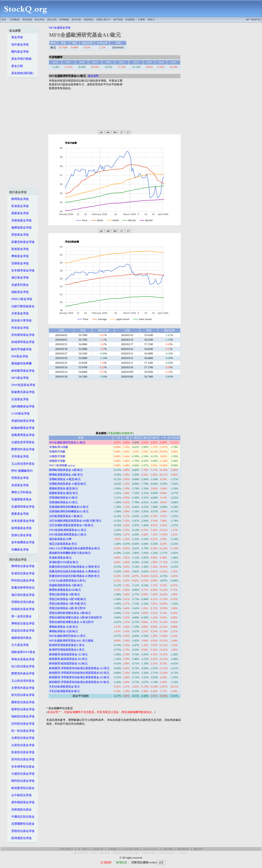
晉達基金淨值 (19, 249)
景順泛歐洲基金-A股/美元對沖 (67, 608)
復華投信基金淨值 (22, 709)
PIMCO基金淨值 (21, 299)
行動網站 (113, 849)
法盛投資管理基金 (22, 442)
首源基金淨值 (19, 485)
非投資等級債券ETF (168, 853)
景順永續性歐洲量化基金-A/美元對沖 (71, 622)
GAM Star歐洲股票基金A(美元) (67, 581)
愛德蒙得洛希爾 (20, 363)
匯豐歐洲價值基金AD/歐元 (65, 590)
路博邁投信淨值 (20, 838)
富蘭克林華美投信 (22, 588)
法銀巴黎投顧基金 (22, 306)
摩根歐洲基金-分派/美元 (64, 627)
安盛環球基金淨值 (22, 507)
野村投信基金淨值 (22, 580)
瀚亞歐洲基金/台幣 (60, 539)
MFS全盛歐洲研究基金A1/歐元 (67, 442)
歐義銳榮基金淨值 (22, 428)
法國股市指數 (57, 456)
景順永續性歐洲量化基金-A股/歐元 (70, 613)
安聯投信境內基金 (22, 602)
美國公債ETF (103, 20)
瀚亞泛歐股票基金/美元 (63, 544)
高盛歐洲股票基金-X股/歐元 (66, 585)
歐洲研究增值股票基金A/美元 (67, 650)
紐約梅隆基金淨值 (22, 406)
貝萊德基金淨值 (20, 220)
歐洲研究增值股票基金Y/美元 (67, 645)
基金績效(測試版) (21, 73)
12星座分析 (98, 849)
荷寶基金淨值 (19, 478)
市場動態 (15, 20)
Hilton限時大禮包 (132, 853)
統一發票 (83, 849)
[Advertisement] (157, 9)
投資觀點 (130, 20)
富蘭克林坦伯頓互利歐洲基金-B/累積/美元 (74, 576)
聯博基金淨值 (19, 199)
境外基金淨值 (19, 44)
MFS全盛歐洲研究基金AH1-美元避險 (71, 641)
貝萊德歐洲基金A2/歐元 (63, 498)
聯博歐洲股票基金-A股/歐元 (66, 470)
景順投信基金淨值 (22, 831)
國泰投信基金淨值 (22, 702)
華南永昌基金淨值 (22, 659)
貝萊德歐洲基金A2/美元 (63, 502)
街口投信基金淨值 (22, 666)
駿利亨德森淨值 (20, 349)
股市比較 (76, 20)
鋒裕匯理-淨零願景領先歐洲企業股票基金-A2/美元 (79, 668)
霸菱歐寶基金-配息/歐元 (64, 488)
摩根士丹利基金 (20, 492)
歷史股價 (27, 20)
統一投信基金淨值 (22, 731)
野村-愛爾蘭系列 (21, 471)
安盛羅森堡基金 (20, 499)
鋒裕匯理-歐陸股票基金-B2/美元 (68, 659)
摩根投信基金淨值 (22, 623)
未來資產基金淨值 (22, 521)
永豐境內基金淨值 (22, 688)
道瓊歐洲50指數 (59, 447)
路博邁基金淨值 (20, 528)
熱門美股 (118, 20)
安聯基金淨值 (19, 263)
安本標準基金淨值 (22, 270)
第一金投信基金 (20, 616)
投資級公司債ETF (149, 853)
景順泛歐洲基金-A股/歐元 (65, 594)
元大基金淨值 (19, 645)
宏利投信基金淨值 (22, 724)
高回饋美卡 (117, 853)
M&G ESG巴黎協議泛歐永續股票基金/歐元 (75, 548)
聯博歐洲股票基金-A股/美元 (66, 475)
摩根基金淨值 (19, 256)
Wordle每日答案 (130, 849)
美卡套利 (94, 853)
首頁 (4, 20)
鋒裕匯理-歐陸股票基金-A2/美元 (68, 654)
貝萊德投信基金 (20, 810)
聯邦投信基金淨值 (22, 781)
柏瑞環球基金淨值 (22, 342)
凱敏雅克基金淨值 (22, 392)
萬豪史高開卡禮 (81, 853)
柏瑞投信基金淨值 (22, 609)
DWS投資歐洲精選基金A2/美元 (68, 530)
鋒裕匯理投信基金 (22, 788)
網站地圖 (168, 849)
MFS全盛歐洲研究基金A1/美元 (67, 636)
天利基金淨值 (19, 456)
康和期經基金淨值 (22, 802)
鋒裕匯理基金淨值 (22, 371)
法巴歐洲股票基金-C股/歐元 (66, 516)
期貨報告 (89, 20)
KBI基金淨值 (19, 356)
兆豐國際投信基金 (22, 824)
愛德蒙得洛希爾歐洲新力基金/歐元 (70, 553)
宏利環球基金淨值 (22, 335)
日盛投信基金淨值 (22, 774)
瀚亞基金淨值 (19, 278)
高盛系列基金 (19, 285)
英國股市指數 (57, 452)
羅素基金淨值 (19, 514)
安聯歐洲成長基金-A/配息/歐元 (68, 484)
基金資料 (93, 76)
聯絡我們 (198, 849)
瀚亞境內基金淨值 (22, 595)
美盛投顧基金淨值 (22, 421)
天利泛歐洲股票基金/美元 (64, 687)
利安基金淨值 (19, 328)
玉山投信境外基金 (22, 464)
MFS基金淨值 (19, 378)
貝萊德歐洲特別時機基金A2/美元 (69, 511)
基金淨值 (39, 20)
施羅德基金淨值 (20, 228)
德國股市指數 (57, 461)
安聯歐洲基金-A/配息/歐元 (65, 479)
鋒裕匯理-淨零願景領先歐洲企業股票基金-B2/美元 (79, 673)
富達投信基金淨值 (22, 573)
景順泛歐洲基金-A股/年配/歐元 (68, 599)
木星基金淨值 (19, 313)
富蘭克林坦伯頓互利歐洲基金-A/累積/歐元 (74, 571)
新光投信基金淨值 (22, 695)
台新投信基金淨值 (22, 745)
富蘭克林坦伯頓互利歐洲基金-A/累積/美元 (74, 567)
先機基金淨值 (19, 550)
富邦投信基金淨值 (22, 759)
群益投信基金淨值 (22, 630)
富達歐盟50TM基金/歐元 (64, 562)
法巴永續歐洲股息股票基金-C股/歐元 (71, 525)
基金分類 (52, 20)
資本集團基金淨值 (22, 542)
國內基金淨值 (19, 52)
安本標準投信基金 (22, 767)
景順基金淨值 (19, 235)
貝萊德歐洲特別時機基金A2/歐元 (69, 507)
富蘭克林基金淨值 (22, 242)
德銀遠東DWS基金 (22, 652)
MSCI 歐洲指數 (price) (62, 465)
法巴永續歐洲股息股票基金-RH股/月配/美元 (75, 521)
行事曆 (141, 20)
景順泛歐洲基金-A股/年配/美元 (68, 604)
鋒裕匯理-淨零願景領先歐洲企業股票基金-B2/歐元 (79, 682)
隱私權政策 (183, 849)
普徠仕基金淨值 (20, 535)
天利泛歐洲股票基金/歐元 (64, 691)
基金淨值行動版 (20, 59)
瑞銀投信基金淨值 (22, 716)
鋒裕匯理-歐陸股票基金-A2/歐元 (68, 664)
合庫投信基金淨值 (22, 738)
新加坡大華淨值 (20, 320)
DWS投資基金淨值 (22, 385)
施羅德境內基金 (20, 638)
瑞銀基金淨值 (19, 292)
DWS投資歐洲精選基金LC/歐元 (68, 535)
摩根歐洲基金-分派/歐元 (64, 631)
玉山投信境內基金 (22, 681)
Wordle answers (151, 849)
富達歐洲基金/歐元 (60, 558)
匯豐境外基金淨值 (22, 449)
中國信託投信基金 (22, 817)
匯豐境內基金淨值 (22, 673)
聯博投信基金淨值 (22, 566)
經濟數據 (64, 20)
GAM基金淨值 (19, 413)
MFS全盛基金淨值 (60, 28)
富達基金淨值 (19, 206)
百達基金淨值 (19, 399)
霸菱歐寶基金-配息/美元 (64, 493)
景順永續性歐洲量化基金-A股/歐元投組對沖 (75, 617)
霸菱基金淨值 (19, 213)
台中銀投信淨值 (20, 795)
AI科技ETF (184, 853)
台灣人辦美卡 (66, 849)
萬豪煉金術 (105, 853)
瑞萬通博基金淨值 (22, 435)
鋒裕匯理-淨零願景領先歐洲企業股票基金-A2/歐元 (79, 677)
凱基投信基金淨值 (22, 752)
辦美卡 (151, 20)
